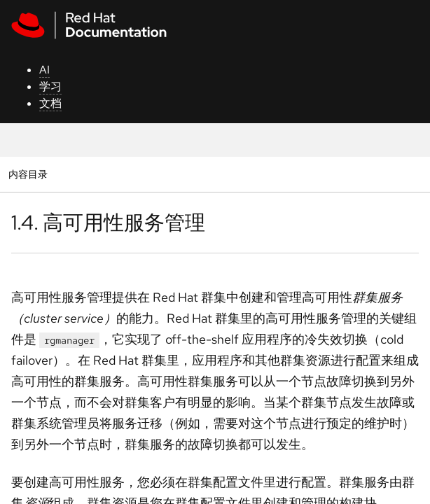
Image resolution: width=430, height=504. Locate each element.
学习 (50, 86)
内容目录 (28, 174)
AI (44, 70)
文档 (50, 103)
